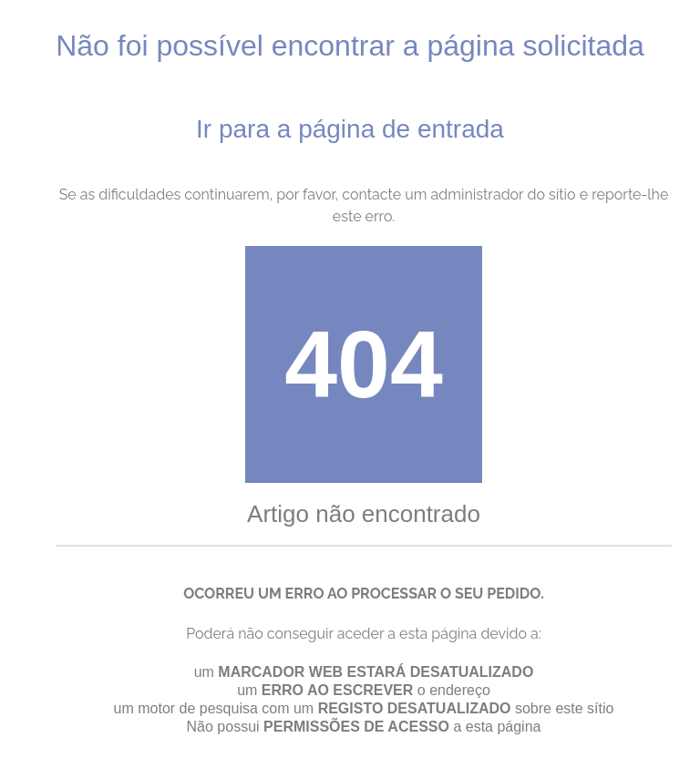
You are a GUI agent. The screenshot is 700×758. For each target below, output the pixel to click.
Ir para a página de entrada (350, 129)
